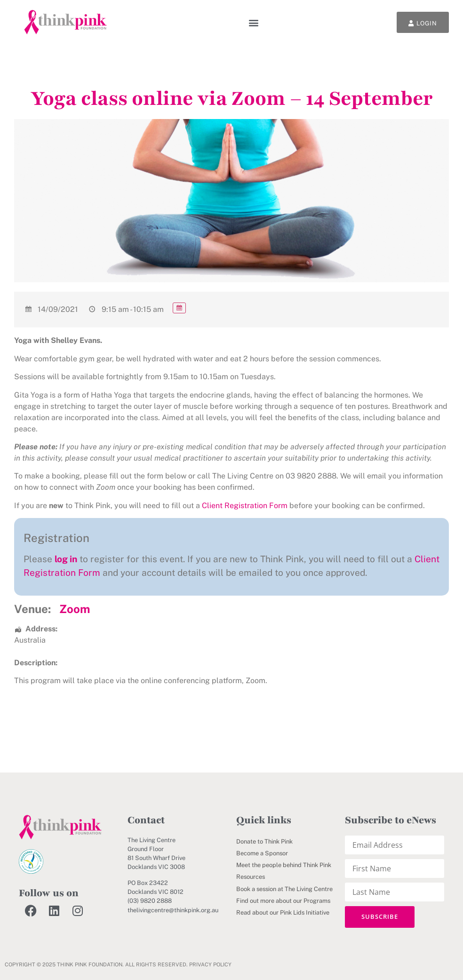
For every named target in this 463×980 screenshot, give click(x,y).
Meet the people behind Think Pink (284, 865)
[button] (254, 22)
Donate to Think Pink (264, 841)
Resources (251, 877)
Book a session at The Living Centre (284, 889)
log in (66, 559)
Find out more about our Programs (283, 901)
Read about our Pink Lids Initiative (283, 912)
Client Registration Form (245, 506)
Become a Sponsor (262, 853)
